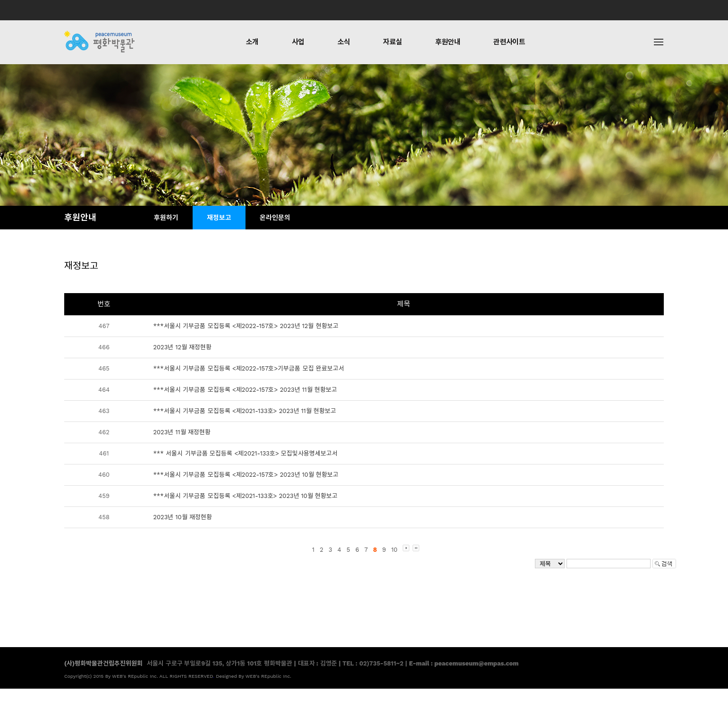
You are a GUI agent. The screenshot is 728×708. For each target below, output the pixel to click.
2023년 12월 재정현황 (182, 347)
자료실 (392, 42)
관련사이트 (509, 42)
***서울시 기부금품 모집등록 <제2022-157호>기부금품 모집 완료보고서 (249, 368)
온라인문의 (275, 218)
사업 (298, 42)
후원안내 (448, 42)
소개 (252, 42)
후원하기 (166, 218)
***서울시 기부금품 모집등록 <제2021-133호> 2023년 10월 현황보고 (245, 496)
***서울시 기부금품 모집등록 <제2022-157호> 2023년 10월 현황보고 (246, 475)
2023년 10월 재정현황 (182, 517)
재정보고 (219, 218)
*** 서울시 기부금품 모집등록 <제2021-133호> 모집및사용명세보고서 (245, 453)
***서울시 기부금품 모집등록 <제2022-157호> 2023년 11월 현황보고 (245, 390)
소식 (344, 42)
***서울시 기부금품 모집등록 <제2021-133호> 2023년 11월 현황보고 (245, 411)
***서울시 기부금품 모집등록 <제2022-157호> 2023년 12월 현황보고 (245, 326)
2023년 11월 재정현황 (182, 432)
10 (394, 550)
